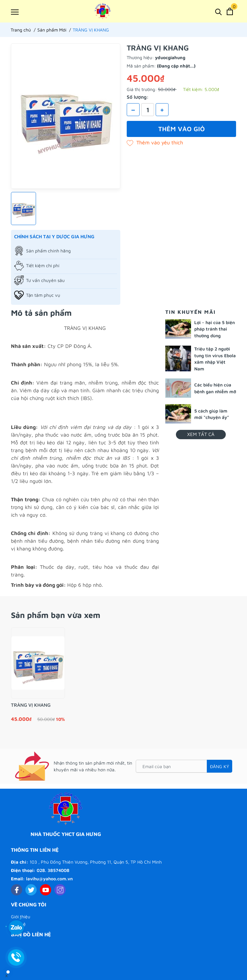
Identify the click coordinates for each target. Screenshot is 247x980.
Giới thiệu (21, 916)
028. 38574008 (53, 870)
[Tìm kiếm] (219, 11)
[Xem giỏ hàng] (230, 11)
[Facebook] (17, 890)
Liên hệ (18, 924)
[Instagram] (60, 890)
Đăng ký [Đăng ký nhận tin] (220, 766)
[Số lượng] (148, 110)
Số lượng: (138, 97)
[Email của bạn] (184, 766)
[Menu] (15, 12)
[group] (66, 116)
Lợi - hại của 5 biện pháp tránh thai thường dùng (215, 329)
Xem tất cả (201, 434)
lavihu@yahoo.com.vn (49, 879)
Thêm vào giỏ (182, 129)
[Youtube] (46, 890)
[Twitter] (31, 890)
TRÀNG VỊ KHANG (31, 705)
